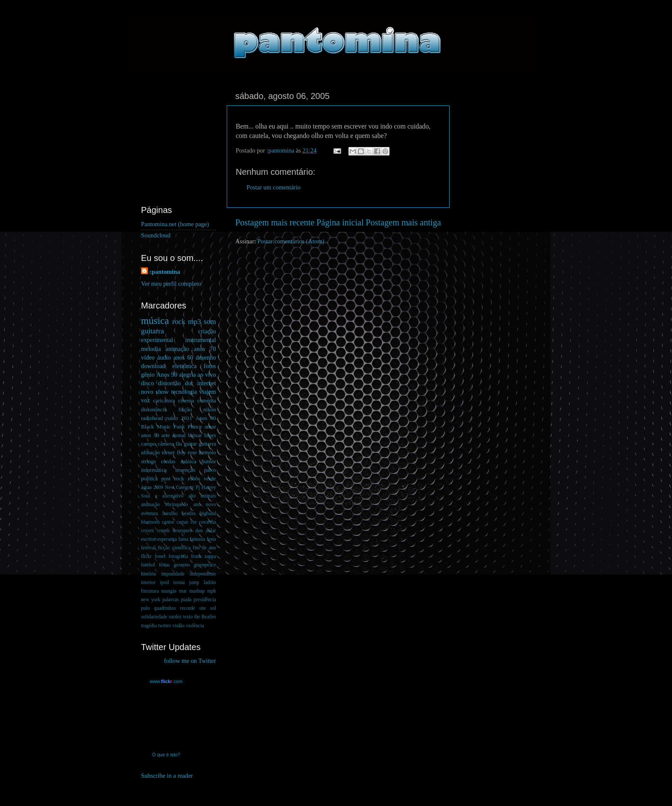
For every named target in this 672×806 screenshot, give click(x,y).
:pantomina (165, 272)
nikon (210, 409)
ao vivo (207, 375)
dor (189, 383)
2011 (187, 418)
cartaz (182, 522)
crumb (163, 530)
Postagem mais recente (275, 222)
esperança (167, 539)
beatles (189, 513)
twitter (165, 626)
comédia (207, 400)
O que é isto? (166, 755)
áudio (164, 357)
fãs (179, 444)
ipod (164, 582)
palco (210, 470)
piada (186, 599)
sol (213, 608)
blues (210, 435)
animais (208, 496)
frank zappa (204, 556)
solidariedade (154, 617)
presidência (205, 599)
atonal (179, 435)
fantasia (198, 539)
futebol (148, 565)
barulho (170, 513)
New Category (180, 487)
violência (195, 626)
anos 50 (150, 435)
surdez (175, 617)
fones (160, 556)
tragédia (149, 626)
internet (207, 383)
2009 (158, 487)
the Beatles (205, 617)
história (148, 574)
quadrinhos (165, 608)
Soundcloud (156, 235)
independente (203, 574)
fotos (210, 366)
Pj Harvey (206, 487)
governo (182, 565)
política (149, 478)
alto (192, 496)
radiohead (152, 418)
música (155, 321)
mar (183, 591)
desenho (206, 357)
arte (166, 435)
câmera (166, 444)
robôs (194, 478)
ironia (179, 582)
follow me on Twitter (190, 661)
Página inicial (340, 222)
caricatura (164, 400)
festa (211, 539)
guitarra (153, 331)
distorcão (169, 383)
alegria (187, 375)
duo (199, 530)
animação (177, 349)
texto (188, 617)
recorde (187, 608)
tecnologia (184, 392)
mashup (197, 591)
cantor (168, 522)
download (153, 366)
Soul (145, 496)
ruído (172, 418)
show (162, 392)
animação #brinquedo (164, 504)
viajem (208, 392)
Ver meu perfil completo (171, 284)
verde (210, 478)
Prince (195, 427)
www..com (166, 681)
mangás (169, 591)
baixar (195, 435)
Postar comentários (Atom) (291, 241)
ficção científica (174, 548)
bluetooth (150, 522)
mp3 (194, 322)
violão (178, 626)
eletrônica (184, 366)
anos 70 (205, 349)
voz (145, 400)
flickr (146, 556)
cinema (186, 400)
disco (147, 383)
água (146, 487)
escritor (148, 539)
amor (210, 427)
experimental (157, 340)
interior (148, 582)
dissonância (154, 409)
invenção (185, 470)
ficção (185, 409)
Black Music (156, 427)
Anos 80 (206, 418)
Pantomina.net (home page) (175, 224)
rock (179, 322)
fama (183, 539)
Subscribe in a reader (167, 776)
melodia (151, 349)
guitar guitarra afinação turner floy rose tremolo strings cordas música (178, 452)
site (203, 608)
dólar (211, 530)
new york (151, 599)
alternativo (172, 496)
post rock (172, 478)
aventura (150, 513)
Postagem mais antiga (403, 222)
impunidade (173, 574)
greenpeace (205, 565)
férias (165, 565)
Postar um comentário (273, 187)
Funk (179, 427)
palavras (171, 599)
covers (147, 530)
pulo (145, 608)
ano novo (205, 504)
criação (207, 331)
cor (193, 522)
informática (154, 470)
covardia (207, 522)
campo (148, 444)
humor (209, 461)
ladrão (210, 582)
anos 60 (184, 357)
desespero (182, 530)
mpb (211, 591)
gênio (148, 375)
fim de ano (204, 548)
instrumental (201, 340)
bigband (208, 513)
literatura (150, 591)
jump (194, 582)
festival (148, 548)
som (210, 322)
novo (147, 392)
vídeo (148, 357)
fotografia (178, 556)
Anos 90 (167, 375)
